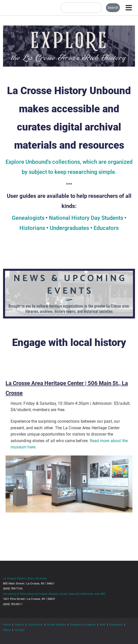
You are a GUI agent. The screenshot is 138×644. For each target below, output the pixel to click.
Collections (35, 625)
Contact (20, 630)
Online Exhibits (56, 625)
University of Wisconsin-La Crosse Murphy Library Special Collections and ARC (54, 594)
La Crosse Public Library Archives (25, 578)
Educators (106, 228)
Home (7, 625)
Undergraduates (69, 228)
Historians (32, 228)
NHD (103, 625)
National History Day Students (86, 218)
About (7, 630)
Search (19, 625)
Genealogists (28, 218)
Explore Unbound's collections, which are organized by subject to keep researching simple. (69, 167)
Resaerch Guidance (83, 625)
